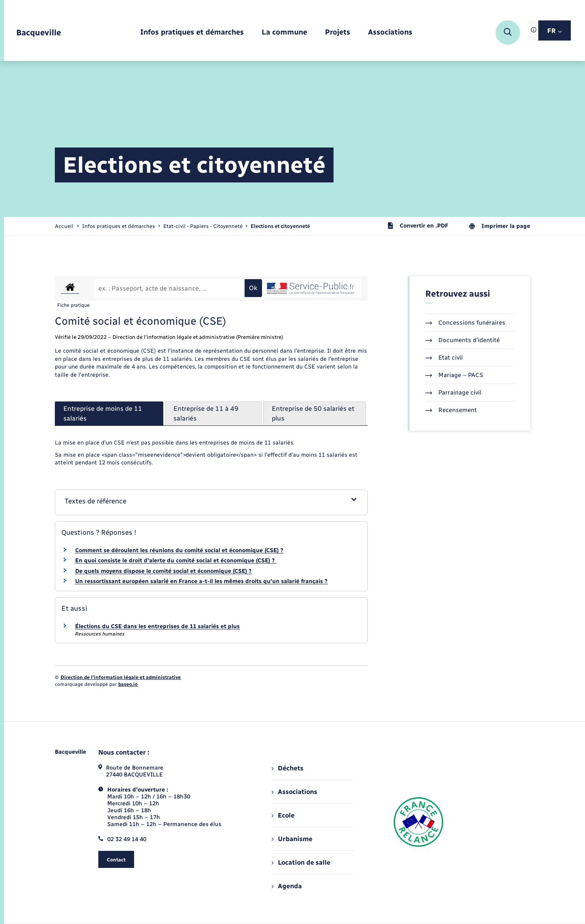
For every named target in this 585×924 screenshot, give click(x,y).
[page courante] (280, 226)
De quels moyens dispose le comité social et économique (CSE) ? (163, 571)
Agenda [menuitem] (287, 886)
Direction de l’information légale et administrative (121, 677)
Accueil (64, 226)
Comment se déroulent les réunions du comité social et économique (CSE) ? (179, 550)
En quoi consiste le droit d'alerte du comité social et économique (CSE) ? (176, 561)
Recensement (451, 410)
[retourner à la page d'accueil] (39, 33)
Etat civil (444, 358)
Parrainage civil (453, 393)
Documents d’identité (463, 340)
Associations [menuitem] (295, 792)
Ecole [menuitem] (283, 815)
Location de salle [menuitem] (301, 862)
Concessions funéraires (465, 323)
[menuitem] (192, 33)
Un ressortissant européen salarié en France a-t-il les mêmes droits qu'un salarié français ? (201, 581)
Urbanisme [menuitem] (292, 839)
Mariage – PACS (454, 375)
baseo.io (128, 684)
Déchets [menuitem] (288, 768)
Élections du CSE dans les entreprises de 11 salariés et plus (157, 626)
